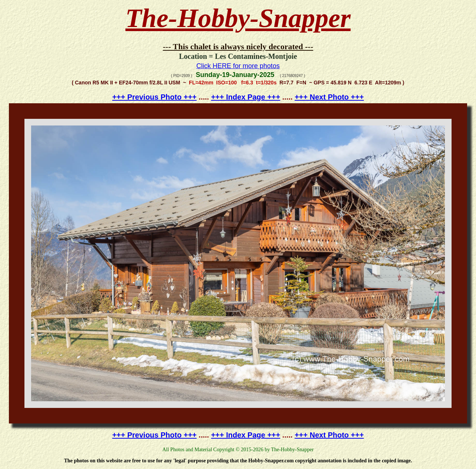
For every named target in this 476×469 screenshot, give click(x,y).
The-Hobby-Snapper (238, 18)
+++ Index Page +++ (246, 97)
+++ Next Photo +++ (329, 97)
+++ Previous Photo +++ (154, 97)
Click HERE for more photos (238, 66)
